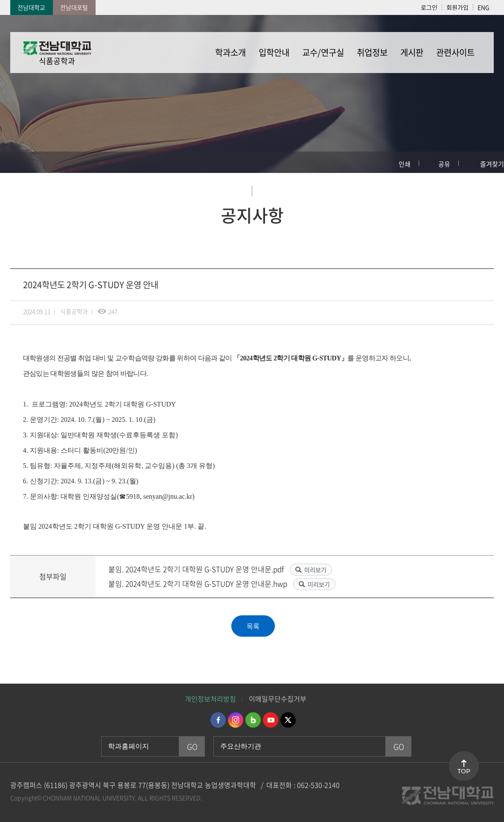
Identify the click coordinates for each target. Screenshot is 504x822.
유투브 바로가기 (271, 720)
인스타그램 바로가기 (236, 720)
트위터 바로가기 (288, 720)
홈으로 (15, 162)
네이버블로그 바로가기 (253, 720)
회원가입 (457, 7)
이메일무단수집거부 (278, 699)
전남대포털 (74, 7)
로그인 (429, 7)
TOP (464, 771)
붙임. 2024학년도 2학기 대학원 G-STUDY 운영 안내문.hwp (199, 584)
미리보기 (315, 570)
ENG (484, 7)
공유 (444, 164)
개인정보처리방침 (210, 699)
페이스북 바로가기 (218, 720)
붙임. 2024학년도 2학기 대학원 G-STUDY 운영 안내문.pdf (197, 569)
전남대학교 (31, 7)
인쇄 (405, 164)
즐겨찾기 (492, 164)
